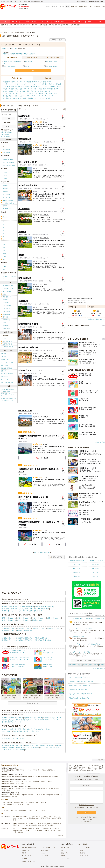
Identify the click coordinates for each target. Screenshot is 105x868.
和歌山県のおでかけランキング (12, 722)
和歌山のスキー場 (18, 795)
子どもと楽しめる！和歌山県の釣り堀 (80, 694)
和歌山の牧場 (45, 770)
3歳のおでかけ (96, 565)
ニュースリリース (26, 856)
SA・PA (51, 96)
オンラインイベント (30, 22)
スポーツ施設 (38, 89)
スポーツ (3, 357)
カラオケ (22, 96)
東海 (33, 25)
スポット (5, 22)
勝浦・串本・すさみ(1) (10, 66)
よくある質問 (44, 850)
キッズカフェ (43, 96)
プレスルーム (44, 853)
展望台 (59, 86)
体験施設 (53, 86)
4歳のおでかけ (77, 568)
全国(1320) (6, 49)
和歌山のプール (54, 770)
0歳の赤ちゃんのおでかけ (77, 561)
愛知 (36, 25)
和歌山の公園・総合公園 (8, 783)
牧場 (44, 82)
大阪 (53, 25)
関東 (15, 25)
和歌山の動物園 (15, 770)
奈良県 (96, 665)
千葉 (26, 25)
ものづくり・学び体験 (7, 374)
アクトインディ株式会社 (81, 844)
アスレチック (28, 89)
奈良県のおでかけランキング (49, 720)
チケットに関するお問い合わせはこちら (87, 817)
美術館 (5, 89)
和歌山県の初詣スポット (25, 631)
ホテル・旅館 (39, 91)
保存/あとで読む (80, 2)
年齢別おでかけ (59, 22)
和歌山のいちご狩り (55, 795)
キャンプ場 (23, 84)
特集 (100, 22)
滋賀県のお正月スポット (10, 638)
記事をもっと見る (33, 703)
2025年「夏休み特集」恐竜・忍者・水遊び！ (8, 390)
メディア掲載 (44, 856)
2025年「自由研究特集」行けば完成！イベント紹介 (8, 400)
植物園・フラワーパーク (11, 84)
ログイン (102, 2)
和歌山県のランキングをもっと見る (87, 660)
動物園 (29, 82)
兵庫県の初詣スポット (54, 629)
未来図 (82, 850)
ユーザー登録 (5, 810)
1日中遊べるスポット (99, 6)
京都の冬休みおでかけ (39, 618)
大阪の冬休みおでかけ (54, 618)
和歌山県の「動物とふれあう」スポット (81, 681)
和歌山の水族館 (6, 790)
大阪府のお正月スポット (42, 638)
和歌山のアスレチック (46, 781)
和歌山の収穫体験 (43, 777)
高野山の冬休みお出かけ (10, 611)
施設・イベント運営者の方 (29, 847)
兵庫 (59, 25)
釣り (39, 84)
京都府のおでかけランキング (52, 718)
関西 (50, 25)
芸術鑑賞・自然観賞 (6, 368)
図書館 (11, 91)
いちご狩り (7, 86)
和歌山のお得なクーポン (8, 781)
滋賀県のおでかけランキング (33, 718)
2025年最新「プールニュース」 (8, 395)
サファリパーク (37, 82)
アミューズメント (32, 96)
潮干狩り (21, 86)
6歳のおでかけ (77, 572)
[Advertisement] (42, 398)
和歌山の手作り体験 (17, 777)
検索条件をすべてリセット (57, 40)
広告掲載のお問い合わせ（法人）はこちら (87, 807)
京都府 (80, 665)
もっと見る (60, 835)
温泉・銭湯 (30, 91)
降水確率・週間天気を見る (97, 319)
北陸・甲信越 (43, 25)
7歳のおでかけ (96, 572)
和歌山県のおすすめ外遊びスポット (80, 698)
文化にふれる (48, 729)
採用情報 (63, 856)
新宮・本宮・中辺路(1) (52, 66)
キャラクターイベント (7, 382)
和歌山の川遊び (20, 783)
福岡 (78, 25)
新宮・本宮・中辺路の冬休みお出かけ (30, 611)
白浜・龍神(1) (29, 61)
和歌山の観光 (5, 772)
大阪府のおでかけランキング (11, 720)
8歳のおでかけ (77, 576)
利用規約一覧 (25, 850)
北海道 (10, 25)
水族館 (49, 82)
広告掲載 (24, 853)
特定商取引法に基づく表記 (29, 861)
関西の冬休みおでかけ (9, 618)
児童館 (5, 91)
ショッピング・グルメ (7, 362)
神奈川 (22, 25)
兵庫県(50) (19, 54)
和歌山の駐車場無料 (34, 781)
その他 (48, 98)
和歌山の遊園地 (6, 770)
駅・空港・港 (7, 98)
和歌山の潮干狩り (44, 795)
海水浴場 (22, 91)
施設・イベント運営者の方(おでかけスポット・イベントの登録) (28, 810)
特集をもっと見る (99, 442)
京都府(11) (12, 54)
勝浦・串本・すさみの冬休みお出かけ (37, 609)
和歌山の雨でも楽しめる (8, 788)
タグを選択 (9, 126)
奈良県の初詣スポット (9, 631)
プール (16, 91)
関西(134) (14, 49)
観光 (56, 93)
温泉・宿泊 (35, 731)
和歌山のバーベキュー (26, 770)
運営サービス (64, 853)
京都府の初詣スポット (24, 629)
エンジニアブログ (65, 859)
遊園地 (13, 82)
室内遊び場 (7, 82)
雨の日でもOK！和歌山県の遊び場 (79, 686)
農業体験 (14, 86)
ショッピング (33, 93)
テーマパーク (21, 82)
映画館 (56, 89)
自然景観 (44, 84)
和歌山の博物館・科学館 (43, 788)
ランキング (46, 22)
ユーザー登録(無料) (92, 2)
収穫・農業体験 (18, 731)
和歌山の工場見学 (6, 777)
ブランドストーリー (85, 847)
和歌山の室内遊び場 (21, 788)
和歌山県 (102, 665)
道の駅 (51, 93)
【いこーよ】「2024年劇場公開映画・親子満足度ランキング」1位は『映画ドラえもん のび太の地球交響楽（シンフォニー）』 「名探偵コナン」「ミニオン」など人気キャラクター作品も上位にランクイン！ (37, 830)
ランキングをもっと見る (97, 668)
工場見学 (46, 86)
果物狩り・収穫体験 (55, 84)
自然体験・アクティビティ (36, 98)
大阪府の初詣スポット (39, 629)
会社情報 (82, 853)
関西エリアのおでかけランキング (12, 718)
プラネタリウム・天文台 (11, 96)
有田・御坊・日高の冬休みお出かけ (13, 609)
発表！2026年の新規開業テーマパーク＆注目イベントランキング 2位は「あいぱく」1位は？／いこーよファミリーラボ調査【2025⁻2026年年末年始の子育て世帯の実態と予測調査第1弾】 (37, 818)
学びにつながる (38, 729)
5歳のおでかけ (96, 568)
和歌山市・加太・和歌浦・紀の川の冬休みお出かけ (18, 607)
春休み (72, 6)
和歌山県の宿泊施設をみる (42, 552)
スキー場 (47, 91)
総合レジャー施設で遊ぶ (10, 729)
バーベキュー (32, 84)
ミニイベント (5, 380)
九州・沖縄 (74, 25)
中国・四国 (65, 25)
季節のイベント (5, 371)
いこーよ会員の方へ (87, 822)
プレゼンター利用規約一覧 (48, 847)
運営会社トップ (65, 847)
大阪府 (85, 665)
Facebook (24, 859)
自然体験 (3, 354)
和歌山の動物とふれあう (30, 777)
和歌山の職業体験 (54, 777)
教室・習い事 (43, 93)
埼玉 (29, 25)
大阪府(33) (6, 54)
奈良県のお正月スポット (26, 640)
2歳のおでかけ (77, 565)
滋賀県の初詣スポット (9, 629)
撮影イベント (5, 365)
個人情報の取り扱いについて (87, 805)
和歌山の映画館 (32, 788)
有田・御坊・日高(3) (51, 61)
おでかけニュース (76, 22)
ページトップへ (99, 760)
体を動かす (27, 731)
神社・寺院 (19, 89)
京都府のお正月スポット (26, 638)
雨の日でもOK (79, 6)
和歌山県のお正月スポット (43, 640)
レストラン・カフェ (22, 93)
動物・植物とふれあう (25, 729)
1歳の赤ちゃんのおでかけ (96, 561)
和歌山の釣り (37, 770)
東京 (18, 25)
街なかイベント (5, 377)
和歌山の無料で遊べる (22, 781)
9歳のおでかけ (96, 576)
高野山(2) (27, 66)
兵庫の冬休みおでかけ (9, 620)
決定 (33, 70)
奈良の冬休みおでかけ (24, 620)
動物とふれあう (88, 6)
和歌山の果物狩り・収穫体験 (9, 797)
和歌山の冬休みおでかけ (40, 620)
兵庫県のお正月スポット (10, 640)
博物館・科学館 (30, 86)
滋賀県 (75, 665)
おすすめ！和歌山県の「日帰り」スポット (82, 677)
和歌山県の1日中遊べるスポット (79, 690)
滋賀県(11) (32, 54)
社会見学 (39, 86)
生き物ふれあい (5, 360)
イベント (15, 22)
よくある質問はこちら (87, 819)
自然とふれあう (7, 731)
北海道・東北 (4, 25)
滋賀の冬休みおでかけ (24, 618)
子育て (90, 22)
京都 (56, 25)
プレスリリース (84, 856)
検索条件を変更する (56, 557)
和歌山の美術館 (55, 788)
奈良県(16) (26, 54)
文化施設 (11, 89)
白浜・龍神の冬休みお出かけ (44, 607)
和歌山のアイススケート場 (31, 795)
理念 (62, 850)
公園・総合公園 (48, 89)
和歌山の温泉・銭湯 (7, 795)
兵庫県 (91, 665)
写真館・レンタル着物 (20, 98)
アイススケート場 (9, 93)
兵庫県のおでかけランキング (30, 720)
